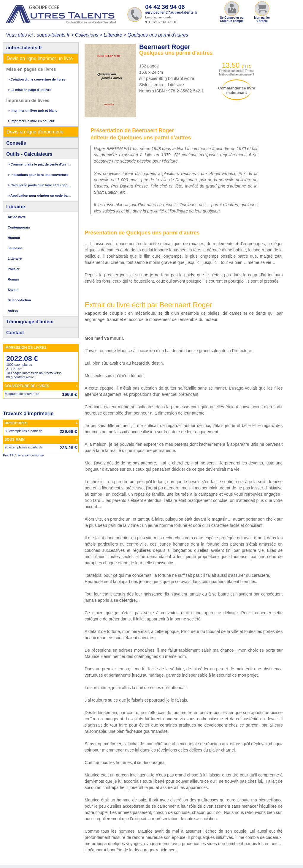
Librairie (16, 207)
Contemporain (19, 227)
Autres (13, 311)
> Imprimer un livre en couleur (31, 121)
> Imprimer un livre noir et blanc (32, 111)
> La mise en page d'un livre (30, 90)
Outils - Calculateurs (29, 154)
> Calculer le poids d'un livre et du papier (39, 185)
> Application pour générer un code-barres (39, 196)
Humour (14, 238)
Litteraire (113, 35)
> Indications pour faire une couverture (38, 175)
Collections (87, 35)
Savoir (13, 290)
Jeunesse (15, 248)
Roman (13, 279)
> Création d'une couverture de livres (37, 79)
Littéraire (15, 259)
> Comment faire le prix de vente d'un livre (39, 164)
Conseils (16, 143)
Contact (15, 333)
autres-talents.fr (24, 48)
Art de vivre (17, 217)
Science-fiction (19, 300)
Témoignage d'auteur (30, 322)
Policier (14, 269)
